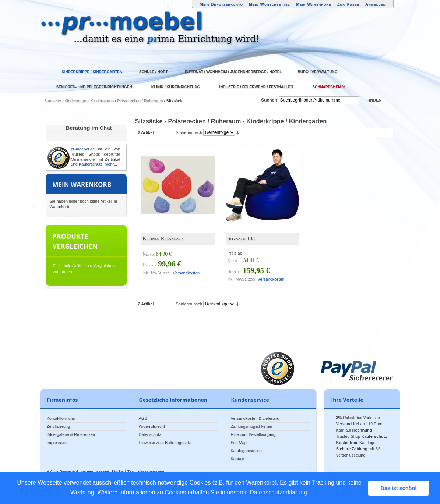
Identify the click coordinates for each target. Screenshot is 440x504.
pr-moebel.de (83, 149)
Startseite (53, 101)
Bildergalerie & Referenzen (71, 434)
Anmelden (376, 4)
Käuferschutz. (91, 164)
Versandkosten (186, 273)
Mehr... (111, 164)
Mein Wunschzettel (270, 4)
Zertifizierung (59, 426)
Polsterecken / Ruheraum (140, 101)
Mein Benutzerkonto (221, 4)
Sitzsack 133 (241, 239)
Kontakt (238, 459)
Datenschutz (150, 434)
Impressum (57, 443)
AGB (143, 418)
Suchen (269, 100)
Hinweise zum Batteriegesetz (165, 443)
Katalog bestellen (246, 451)
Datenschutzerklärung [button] (278, 492)
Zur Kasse (348, 4)
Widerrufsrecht (152, 426)
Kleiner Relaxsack (163, 239)
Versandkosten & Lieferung (255, 418)
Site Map (239, 443)
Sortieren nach (189, 132)
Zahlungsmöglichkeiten (252, 426)
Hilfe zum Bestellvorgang (253, 434)
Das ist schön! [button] (399, 488)
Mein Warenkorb (314, 4)
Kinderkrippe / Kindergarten (89, 101)
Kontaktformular (61, 418)
